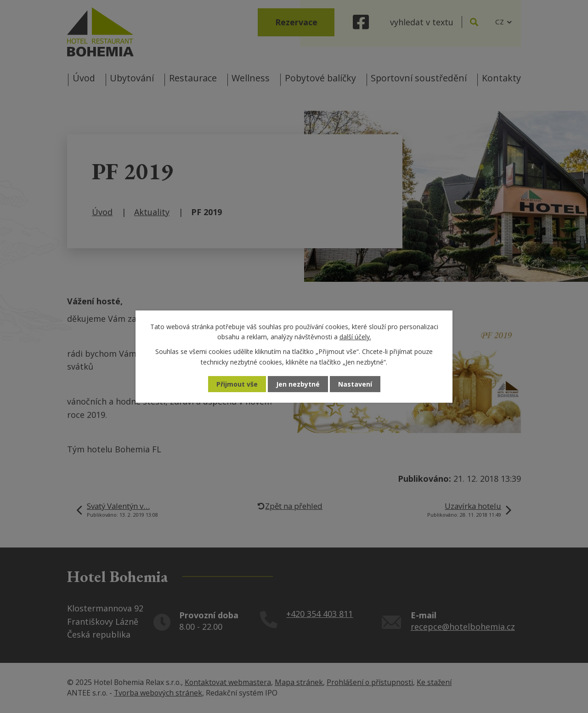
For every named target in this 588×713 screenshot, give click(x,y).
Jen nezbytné (298, 384)
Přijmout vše (237, 384)
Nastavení (355, 384)
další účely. (355, 337)
